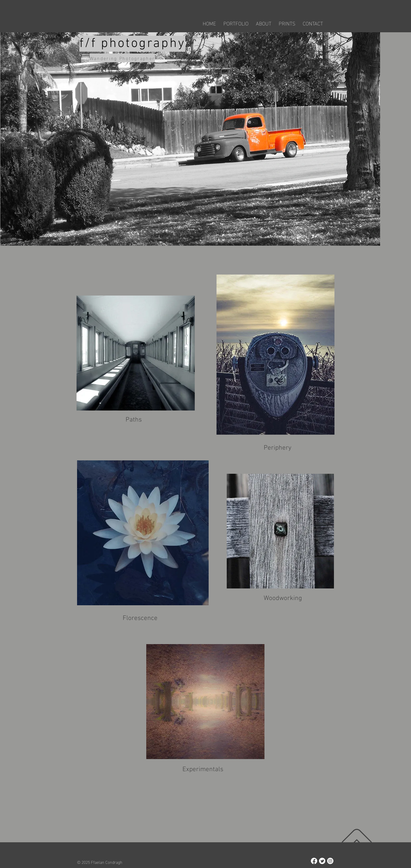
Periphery (278, 448)
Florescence (140, 618)
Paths (134, 420)
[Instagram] (330, 861)
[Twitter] (322, 861)
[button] (236, 23)
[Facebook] (314, 861)
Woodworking (283, 598)
